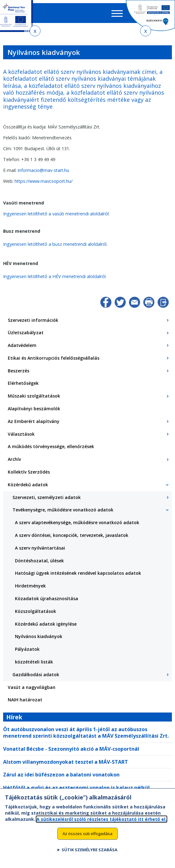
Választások (21, 434)
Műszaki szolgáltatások (34, 396)
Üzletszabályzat (26, 333)
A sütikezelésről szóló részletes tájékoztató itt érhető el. (102, 824)
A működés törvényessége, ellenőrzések (51, 446)
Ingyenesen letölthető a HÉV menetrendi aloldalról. (55, 276)
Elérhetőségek (23, 383)
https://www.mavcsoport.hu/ (44, 181)
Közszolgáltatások (35, 611)
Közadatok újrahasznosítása (47, 598)
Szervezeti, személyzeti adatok (47, 497)
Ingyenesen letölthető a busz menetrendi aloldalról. (55, 244)
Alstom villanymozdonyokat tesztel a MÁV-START (66, 762)
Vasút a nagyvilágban (32, 687)
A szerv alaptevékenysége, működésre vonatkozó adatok (77, 522)
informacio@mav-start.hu (43, 170)
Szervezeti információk (33, 320)
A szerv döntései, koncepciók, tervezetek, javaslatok (72, 535)
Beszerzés (19, 371)
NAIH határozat (25, 700)
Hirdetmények (30, 586)
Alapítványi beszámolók (34, 409)
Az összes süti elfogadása (87, 839)
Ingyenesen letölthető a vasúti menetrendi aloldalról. (56, 214)
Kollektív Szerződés (29, 472)
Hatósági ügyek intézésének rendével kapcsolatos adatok (78, 573)
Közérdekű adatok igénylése (46, 624)
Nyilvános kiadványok (39, 636)
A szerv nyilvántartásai (40, 548)
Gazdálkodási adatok (36, 675)
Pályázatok (27, 649)
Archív (14, 459)
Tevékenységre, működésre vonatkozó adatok (63, 510)
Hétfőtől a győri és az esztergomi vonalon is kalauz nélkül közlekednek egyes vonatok (76, 791)
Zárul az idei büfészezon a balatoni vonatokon (61, 775)
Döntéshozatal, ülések (39, 561)
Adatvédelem (22, 345)
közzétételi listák (34, 662)
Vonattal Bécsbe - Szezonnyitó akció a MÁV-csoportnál (71, 749)
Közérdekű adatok (28, 485)
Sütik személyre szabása (90, 855)
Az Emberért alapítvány (34, 421)
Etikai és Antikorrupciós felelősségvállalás (54, 358)
